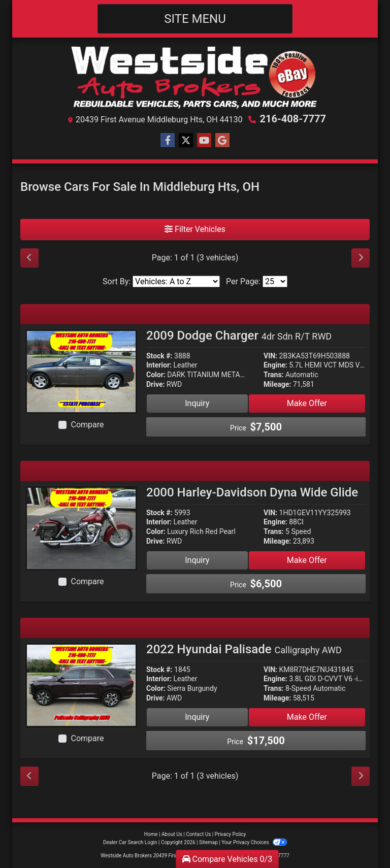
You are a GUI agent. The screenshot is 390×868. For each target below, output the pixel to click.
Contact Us (198, 834)
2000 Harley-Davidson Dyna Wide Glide (252, 492)
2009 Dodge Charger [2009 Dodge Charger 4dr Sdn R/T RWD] (239, 336)
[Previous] (29, 258)
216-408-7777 (293, 119)
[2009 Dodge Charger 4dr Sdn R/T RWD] (81, 371)
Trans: (274, 375)
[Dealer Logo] (195, 77)
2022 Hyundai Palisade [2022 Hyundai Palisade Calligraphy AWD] (244, 649)
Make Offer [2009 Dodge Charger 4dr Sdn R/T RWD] (307, 403)
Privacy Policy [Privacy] (231, 834)
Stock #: (159, 356)
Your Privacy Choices (254, 842)
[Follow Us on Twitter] (186, 141)
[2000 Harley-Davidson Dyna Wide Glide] (81, 528)
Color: (156, 375)
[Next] (361, 258)
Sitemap (208, 842)
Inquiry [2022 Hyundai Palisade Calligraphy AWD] (197, 717)
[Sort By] (176, 281)
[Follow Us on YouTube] (204, 141)
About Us (172, 834)
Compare (87, 425)
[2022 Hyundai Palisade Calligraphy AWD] (81, 685)
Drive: (155, 384)
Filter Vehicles (195, 229)
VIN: (270, 356)
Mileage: (277, 384)
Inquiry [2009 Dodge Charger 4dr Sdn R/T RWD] (197, 403)
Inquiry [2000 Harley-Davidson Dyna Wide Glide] (197, 560)
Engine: (275, 365)
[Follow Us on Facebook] (168, 141)
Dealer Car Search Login (130, 842)
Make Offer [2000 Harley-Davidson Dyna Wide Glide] (307, 560)
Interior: (159, 365)
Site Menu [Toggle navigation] (195, 19)
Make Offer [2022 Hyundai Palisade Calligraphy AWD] (307, 717)
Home (151, 834)
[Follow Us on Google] (222, 141)
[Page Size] (275, 281)
